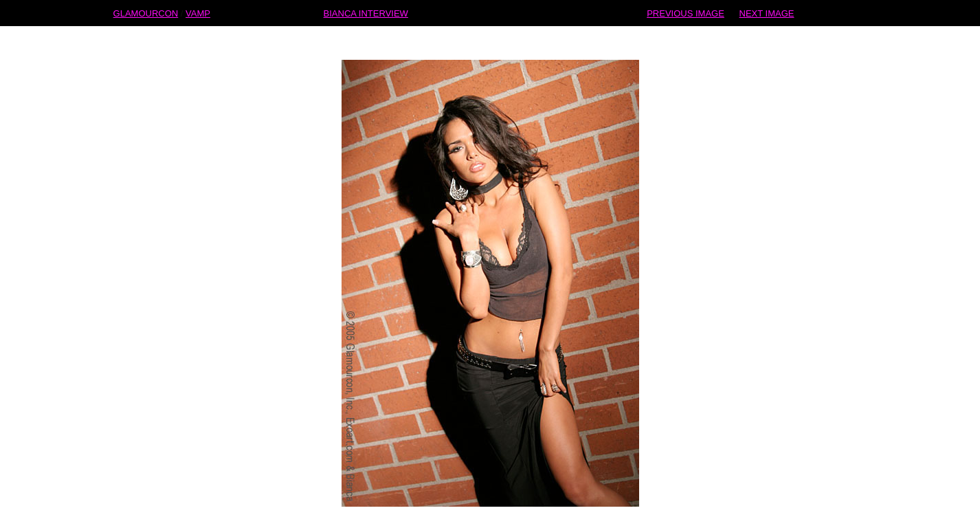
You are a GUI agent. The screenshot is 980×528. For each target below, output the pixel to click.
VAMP (198, 13)
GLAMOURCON (146, 13)
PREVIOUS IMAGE (686, 13)
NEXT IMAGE (767, 13)
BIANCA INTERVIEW (366, 13)
